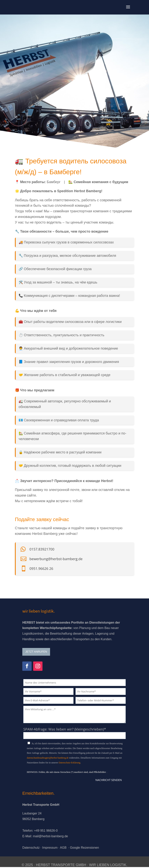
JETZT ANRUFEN (36, 652)
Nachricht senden (109, 780)
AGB (63, 848)
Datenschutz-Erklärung (69, 763)
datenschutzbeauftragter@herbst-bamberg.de (48, 758)
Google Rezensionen (84, 848)
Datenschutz (31, 848)
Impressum (50, 848)
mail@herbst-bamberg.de (50, 836)
